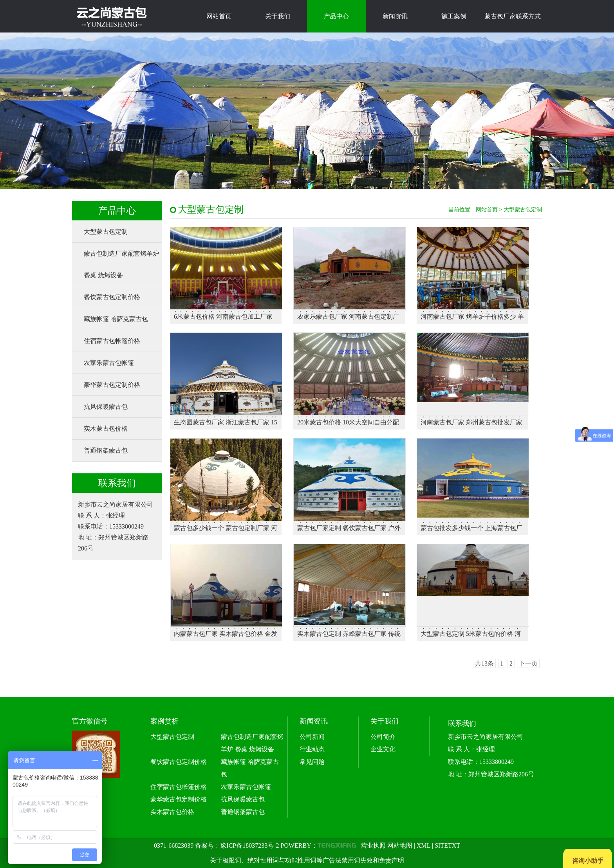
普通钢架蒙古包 (106, 450)
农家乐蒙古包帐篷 (109, 363)
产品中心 (336, 16)
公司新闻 (312, 737)
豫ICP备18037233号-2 (249, 845)
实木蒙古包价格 (106, 429)
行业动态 (312, 749)
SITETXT (447, 845)
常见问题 (312, 762)
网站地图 (400, 845)
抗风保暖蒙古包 (106, 407)
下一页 (528, 663)
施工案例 (454, 16)
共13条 (484, 663)
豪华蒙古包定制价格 (112, 385)
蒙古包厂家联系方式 (513, 16)
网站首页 (219, 16)
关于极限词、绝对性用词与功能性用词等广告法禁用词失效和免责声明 (307, 860)
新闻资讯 (395, 16)
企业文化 (383, 749)
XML (423, 845)
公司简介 (383, 737)
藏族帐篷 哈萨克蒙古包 (116, 319)
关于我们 (278, 16)
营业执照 (373, 845)
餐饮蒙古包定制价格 (112, 297)
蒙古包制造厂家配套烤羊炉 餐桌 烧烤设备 (121, 264)
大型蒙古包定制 (106, 232)
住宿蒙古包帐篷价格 (112, 341)
